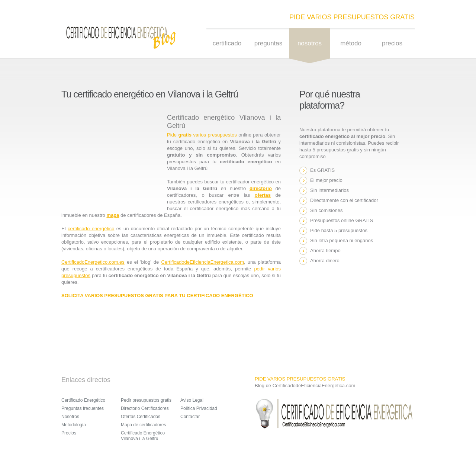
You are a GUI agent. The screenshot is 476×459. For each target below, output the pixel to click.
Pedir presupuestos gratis (146, 400)
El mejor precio (326, 180)
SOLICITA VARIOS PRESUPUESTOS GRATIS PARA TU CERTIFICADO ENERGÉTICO (157, 296)
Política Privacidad (199, 408)
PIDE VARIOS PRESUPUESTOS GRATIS (352, 17)
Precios (392, 43)
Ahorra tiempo (325, 251)
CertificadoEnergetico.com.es (93, 262)
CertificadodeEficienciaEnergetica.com (202, 262)
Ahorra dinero (325, 261)
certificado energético (91, 229)
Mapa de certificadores (143, 425)
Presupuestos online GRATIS (342, 220)
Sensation (120, 37)
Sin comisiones (326, 210)
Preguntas (268, 43)
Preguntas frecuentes (83, 408)
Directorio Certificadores (145, 408)
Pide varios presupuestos (202, 135)
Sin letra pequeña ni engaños (342, 240)
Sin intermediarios (329, 190)
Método (351, 43)
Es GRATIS (322, 170)
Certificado (227, 43)
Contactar (190, 417)
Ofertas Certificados (141, 417)
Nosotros (70, 417)
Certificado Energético (83, 400)
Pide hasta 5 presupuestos (339, 230)
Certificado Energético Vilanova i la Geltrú (143, 436)
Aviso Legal (192, 400)
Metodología (74, 425)
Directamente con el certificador (344, 200)
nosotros (310, 43)
